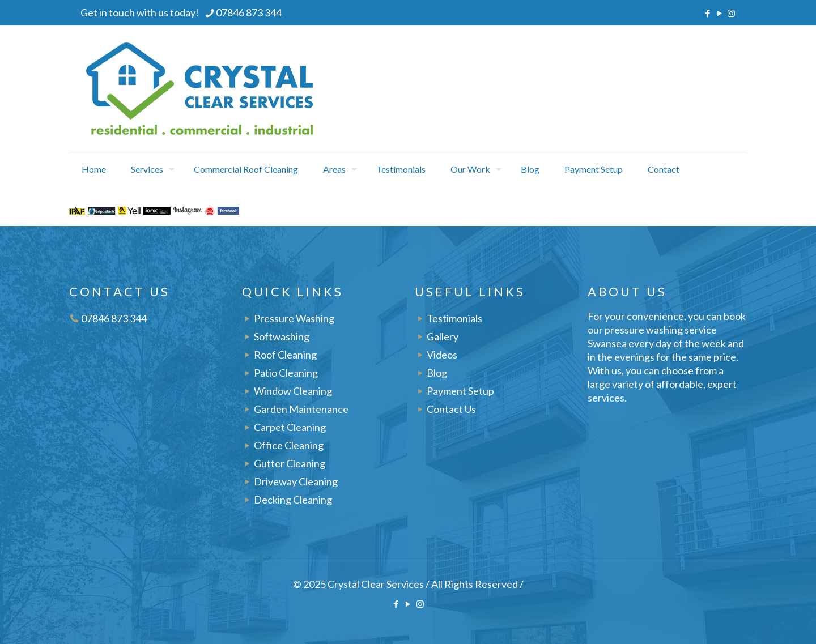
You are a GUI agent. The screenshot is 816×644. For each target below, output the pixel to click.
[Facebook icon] (707, 13)
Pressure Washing (294, 318)
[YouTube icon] (719, 13)
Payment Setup (460, 391)
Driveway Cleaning (296, 481)
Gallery (443, 336)
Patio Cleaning (286, 373)
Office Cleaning (289, 445)
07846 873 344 (114, 318)
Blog (437, 373)
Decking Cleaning (293, 500)
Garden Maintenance (301, 409)
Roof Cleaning (285, 355)
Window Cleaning (293, 391)
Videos (442, 355)
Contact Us (451, 409)
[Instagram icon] (731, 13)
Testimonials (454, 318)
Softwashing (282, 336)
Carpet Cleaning (290, 427)
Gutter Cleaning (290, 463)
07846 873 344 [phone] (249, 12)
